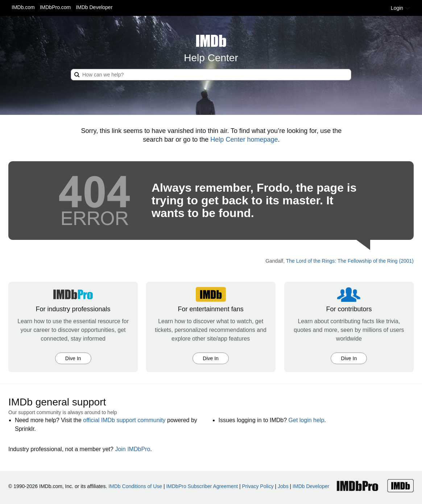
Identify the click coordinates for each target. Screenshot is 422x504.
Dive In (73, 358)
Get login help (307, 420)
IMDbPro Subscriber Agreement (202, 486)
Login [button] (401, 8)
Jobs (283, 486)
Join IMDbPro (133, 449)
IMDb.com (23, 7)
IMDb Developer (94, 7)
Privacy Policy (258, 486)
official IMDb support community (124, 420)
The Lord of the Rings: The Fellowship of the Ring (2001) (350, 261)
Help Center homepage (244, 139)
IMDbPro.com (55, 7)
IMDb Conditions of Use (135, 486)
